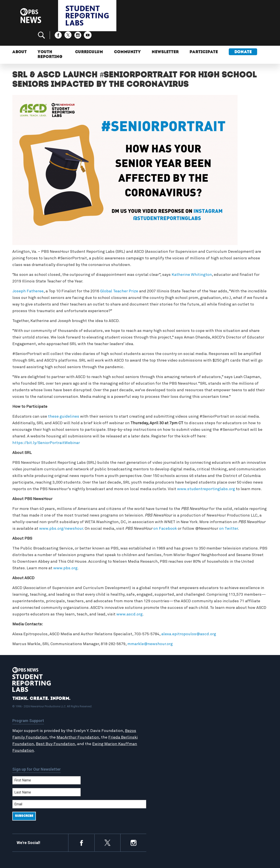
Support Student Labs (229, 698)
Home (154, 698)
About (20, 39)
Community (126, 39)
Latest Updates (162, 712)
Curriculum (88, 39)
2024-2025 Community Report (235, 708)
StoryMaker (158, 717)
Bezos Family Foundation (36, 722)
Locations (157, 722)
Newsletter (165, 39)
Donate (243, 39)
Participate (204, 39)
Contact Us (219, 712)
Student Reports (163, 708)
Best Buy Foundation (73, 729)
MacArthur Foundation (90, 722)
